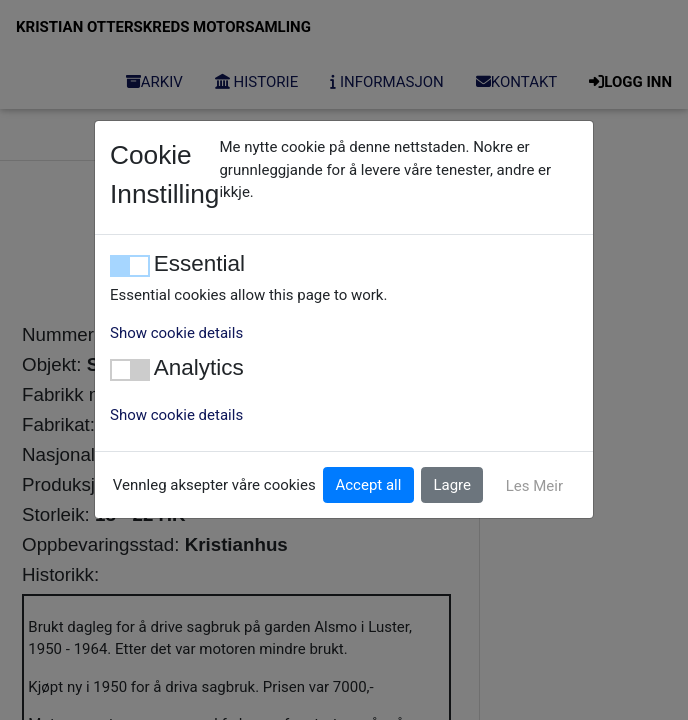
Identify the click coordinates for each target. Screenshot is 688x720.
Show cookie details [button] (176, 333)
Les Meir (534, 486)
